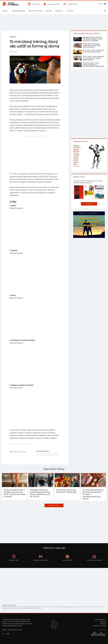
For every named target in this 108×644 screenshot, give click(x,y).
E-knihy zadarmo (100, 619)
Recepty (49, 11)
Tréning (13, 37)
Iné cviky (76, 166)
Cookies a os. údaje (99, 626)
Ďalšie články (54, 505)
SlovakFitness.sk (11, 4)
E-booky (70, 11)
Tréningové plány (36, 11)
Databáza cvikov (19, 11)
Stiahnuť (89, 204)
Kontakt (103, 624)
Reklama (103, 621)
